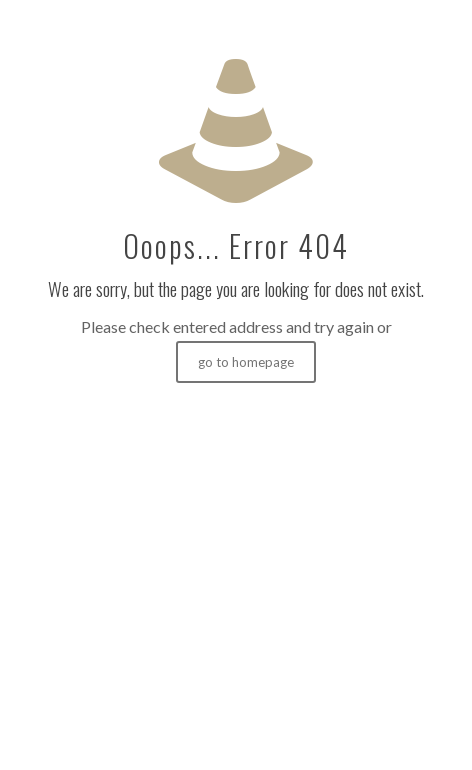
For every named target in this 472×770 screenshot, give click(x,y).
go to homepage (246, 362)
